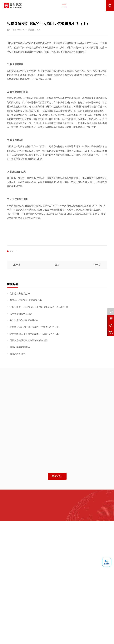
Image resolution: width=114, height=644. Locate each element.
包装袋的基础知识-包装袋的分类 (26, 300)
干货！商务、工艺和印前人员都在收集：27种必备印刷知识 (39, 307)
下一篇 (97, 265)
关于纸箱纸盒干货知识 (21, 314)
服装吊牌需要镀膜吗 (20, 347)
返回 (57, 265)
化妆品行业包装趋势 (20, 294)
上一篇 (17, 265)
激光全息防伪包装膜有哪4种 (24, 320)
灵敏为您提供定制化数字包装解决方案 (29, 340)
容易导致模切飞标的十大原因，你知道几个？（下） (35, 327)
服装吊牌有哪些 (17, 354)
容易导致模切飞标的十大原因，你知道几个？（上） (35, 334)
